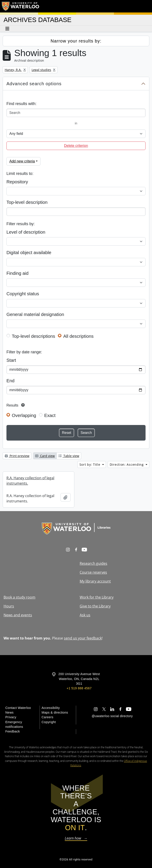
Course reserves (93, 572)
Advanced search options (34, 84)
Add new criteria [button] (22, 161)
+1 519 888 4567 (79, 688)
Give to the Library (95, 606)
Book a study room (19, 597)
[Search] (76, 113)
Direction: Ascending (127, 464)
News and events (18, 615)
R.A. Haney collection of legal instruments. (30, 481)
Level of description (26, 232)
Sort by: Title (90, 464)
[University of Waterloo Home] (21, 6)
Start (11, 360)
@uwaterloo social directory (112, 716)
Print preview (17, 456)
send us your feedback (83, 638)
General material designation (35, 314)
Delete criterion (76, 146)
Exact (50, 415)
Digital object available (29, 253)
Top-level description (27, 202)
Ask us (85, 615)
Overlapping (24, 415)
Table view (69, 456)
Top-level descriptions (33, 336)
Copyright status (23, 294)
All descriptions (78, 336)
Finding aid (17, 273)
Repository (17, 182)
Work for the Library (97, 597)
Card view (45, 456)
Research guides (93, 563)
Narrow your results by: (76, 41)
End (10, 381)
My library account (95, 581)
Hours (9, 606)
